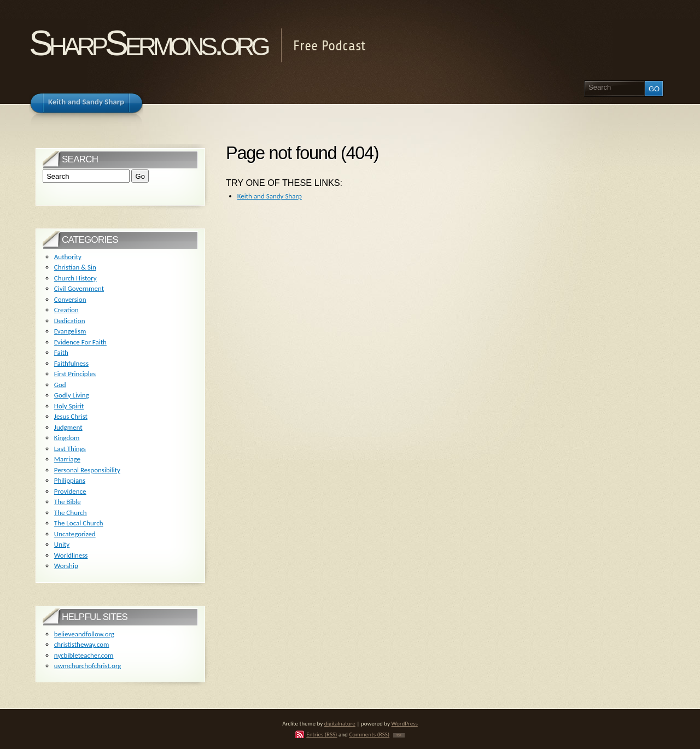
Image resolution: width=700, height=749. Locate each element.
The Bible (68, 502)
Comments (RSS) (369, 734)
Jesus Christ (71, 416)
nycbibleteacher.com (84, 655)
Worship (66, 566)
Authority (68, 257)
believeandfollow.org (84, 634)
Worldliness (71, 555)
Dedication (70, 321)
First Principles (75, 374)
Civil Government (79, 288)
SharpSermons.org (148, 43)
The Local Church (79, 523)
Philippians (70, 480)
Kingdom (67, 438)
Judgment (68, 427)
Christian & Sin (75, 267)
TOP (399, 735)
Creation (66, 310)
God (60, 385)
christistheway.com (82, 644)
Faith (61, 352)
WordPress (405, 723)
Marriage (67, 459)
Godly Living (72, 395)
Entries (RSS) (322, 734)
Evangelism (70, 331)
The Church (71, 513)
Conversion (70, 299)
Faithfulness (71, 363)
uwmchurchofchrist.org (88, 666)
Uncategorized (75, 534)
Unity (62, 544)
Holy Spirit (69, 406)
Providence (70, 491)
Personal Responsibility (87, 470)
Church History (75, 278)
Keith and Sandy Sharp (270, 196)
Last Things (70, 449)
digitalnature (340, 723)
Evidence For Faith (80, 342)
